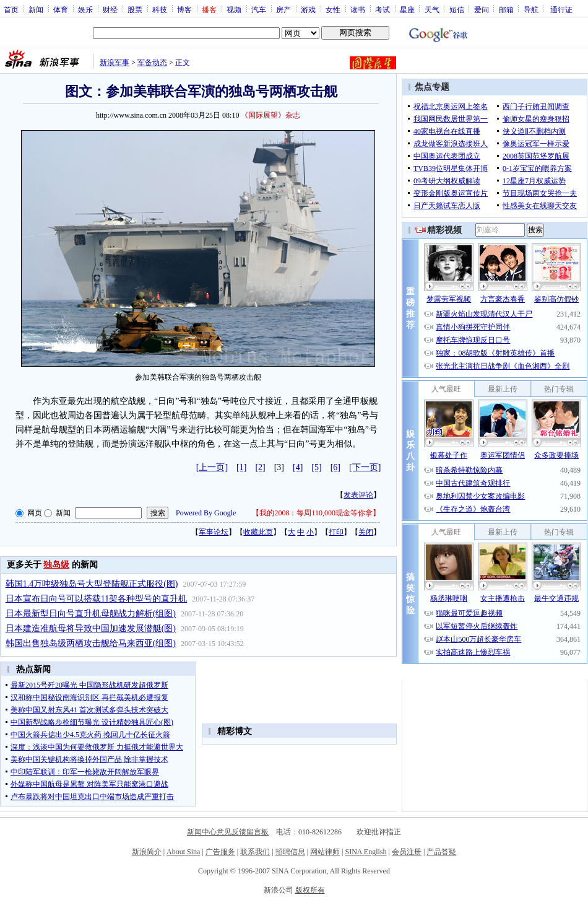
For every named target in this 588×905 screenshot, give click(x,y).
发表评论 (358, 495)
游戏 (308, 9)
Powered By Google (206, 513)
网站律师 (325, 852)
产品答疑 (441, 852)
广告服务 (220, 852)
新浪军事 (115, 63)
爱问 (482, 9)
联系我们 (255, 852)
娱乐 (85, 9)
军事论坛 (214, 532)
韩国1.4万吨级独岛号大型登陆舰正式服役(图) (92, 584)
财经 (110, 9)
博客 (184, 9)
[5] (316, 467)
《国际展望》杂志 (270, 115)
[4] (298, 467)
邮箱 (506, 9)
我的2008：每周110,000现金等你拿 (316, 513)
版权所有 (310, 890)
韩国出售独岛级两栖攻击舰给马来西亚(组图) (91, 643)
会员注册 (407, 852)
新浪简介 (147, 852)
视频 (234, 9)
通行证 (561, 9)
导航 (531, 9)
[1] (241, 467)
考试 (383, 9)
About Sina (183, 852)
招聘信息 (290, 852)
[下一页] (365, 467)
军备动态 (152, 63)
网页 (35, 513)
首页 (11, 9)
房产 (283, 9)
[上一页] (212, 467)
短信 (457, 9)
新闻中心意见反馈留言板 (228, 832)
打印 (336, 532)
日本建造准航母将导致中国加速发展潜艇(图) (91, 628)
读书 (358, 9)
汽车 (259, 9)
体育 (61, 9)
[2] (260, 467)
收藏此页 (258, 532)
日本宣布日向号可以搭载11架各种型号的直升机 (96, 599)
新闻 (36, 9)
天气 (432, 9)
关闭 (366, 532)
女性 (333, 9)
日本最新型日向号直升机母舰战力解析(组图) (91, 614)
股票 (135, 9)
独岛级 (56, 565)
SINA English (365, 852)
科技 (160, 9)
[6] (335, 467)
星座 (407, 9)
